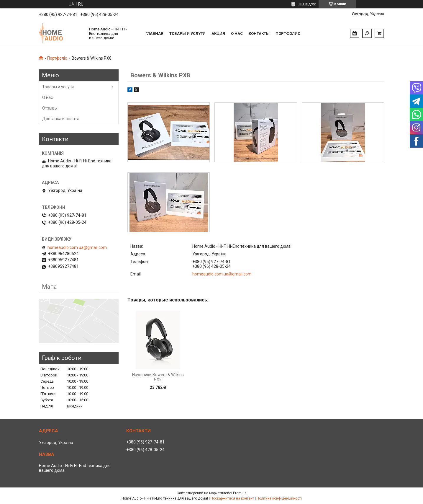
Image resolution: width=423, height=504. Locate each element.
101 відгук (307, 4)
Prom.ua (240, 493)
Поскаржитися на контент (232, 498)
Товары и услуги (187, 34)
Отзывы (50, 108)
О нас (237, 34)
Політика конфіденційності (279, 498)
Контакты (259, 34)
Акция (218, 34)
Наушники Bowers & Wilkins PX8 (158, 377)
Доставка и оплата (61, 119)
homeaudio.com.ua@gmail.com (222, 274)
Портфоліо (57, 58)
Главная (154, 34)
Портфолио (288, 34)
